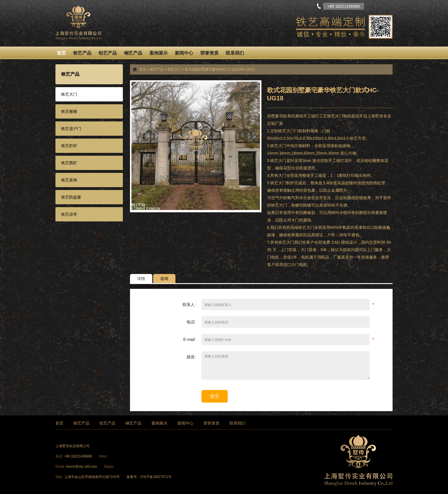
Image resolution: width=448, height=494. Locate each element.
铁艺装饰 (69, 180)
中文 (374, 6)
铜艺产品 (133, 53)
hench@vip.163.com (82, 467)
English (388, 6)
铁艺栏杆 (69, 146)
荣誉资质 (209, 53)
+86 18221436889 (79, 456)
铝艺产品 (108, 53)
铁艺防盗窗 (71, 197)
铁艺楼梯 (69, 111)
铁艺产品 (82, 53)
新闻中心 (184, 53)
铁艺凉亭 (69, 214)
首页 (61, 53)
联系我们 (235, 53)
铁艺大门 (69, 94)
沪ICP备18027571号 (156, 477)
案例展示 (159, 53)
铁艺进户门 (71, 129)
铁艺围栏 (69, 163)
